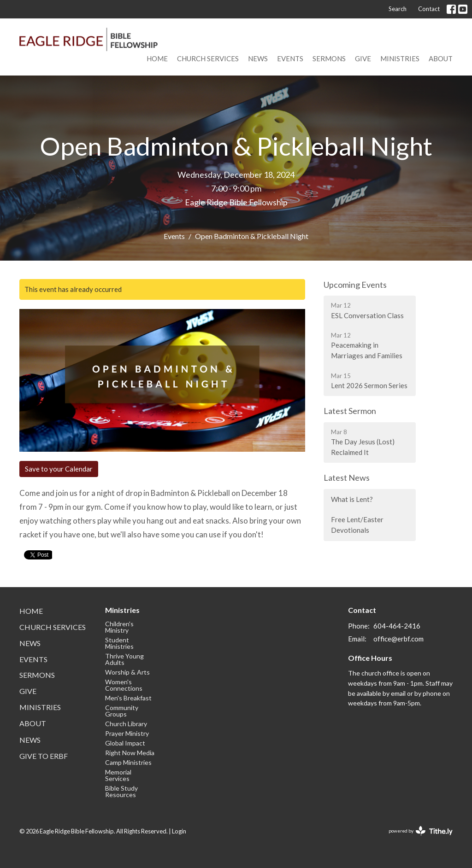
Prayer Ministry (127, 733)
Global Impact (125, 743)
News (258, 58)
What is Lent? (352, 499)
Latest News (347, 478)
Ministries (400, 58)
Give (363, 58)
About (441, 58)
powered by (421, 831)
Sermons (329, 58)
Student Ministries (119, 643)
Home (157, 58)
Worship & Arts (127, 672)
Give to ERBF (44, 756)
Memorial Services (118, 775)
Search (398, 9)
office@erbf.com (398, 639)
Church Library (126, 724)
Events (290, 58)
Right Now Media (130, 753)
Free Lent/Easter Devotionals (357, 525)
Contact (429, 9)
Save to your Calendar (59, 469)
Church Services (208, 58)
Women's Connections (124, 685)
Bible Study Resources (121, 791)
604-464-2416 (397, 626)
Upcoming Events (355, 285)
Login (179, 831)
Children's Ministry (119, 627)
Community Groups (122, 711)
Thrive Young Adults (124, 659)
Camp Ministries (128, 762)
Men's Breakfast (128, 698)
